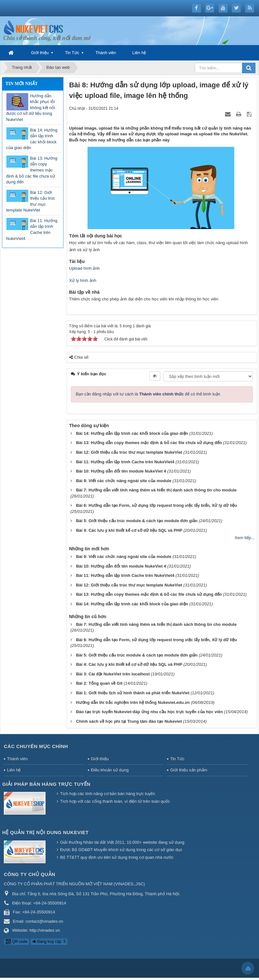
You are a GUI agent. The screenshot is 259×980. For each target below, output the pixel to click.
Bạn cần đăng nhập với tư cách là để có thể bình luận (148, 394)
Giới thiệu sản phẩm (189, 770)
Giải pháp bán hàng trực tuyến (46, 784)
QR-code (17, 942)
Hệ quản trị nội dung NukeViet (46, 832)
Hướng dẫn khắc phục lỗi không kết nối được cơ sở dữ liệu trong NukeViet (31, 108)
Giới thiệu (40, 53)
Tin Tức (72, 53)
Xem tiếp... (245, 538)
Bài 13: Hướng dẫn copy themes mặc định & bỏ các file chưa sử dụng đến (32, 170)
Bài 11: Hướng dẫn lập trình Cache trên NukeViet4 (32, 230)
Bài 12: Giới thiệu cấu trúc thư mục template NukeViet (31, 201)
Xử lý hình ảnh (83, 280)
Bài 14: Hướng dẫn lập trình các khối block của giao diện (32, 139)
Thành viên (106, 53)
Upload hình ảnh (84, 268)
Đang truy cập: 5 (49, 942)
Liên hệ (139, 53)
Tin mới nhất (22, 84)
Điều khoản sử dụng (110, 770)
